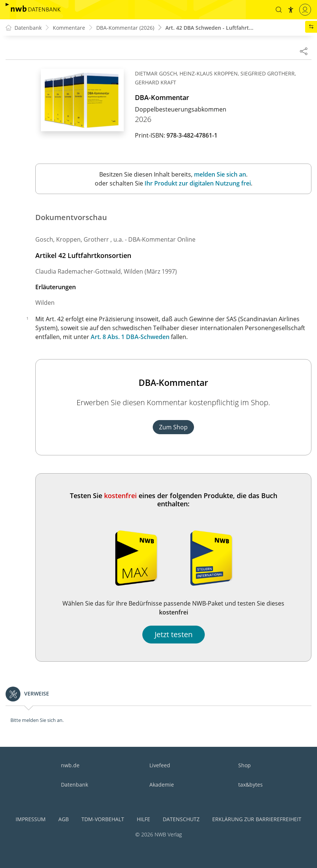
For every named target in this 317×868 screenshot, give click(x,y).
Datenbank (75, 785)
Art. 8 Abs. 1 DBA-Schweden (130, 337)
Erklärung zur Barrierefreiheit (257, 819)
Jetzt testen (174, 634)
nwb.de (70, 765)
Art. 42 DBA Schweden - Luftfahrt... (209, 28)
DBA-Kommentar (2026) (125, 28)
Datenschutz (181, 819)
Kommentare (69, 28)
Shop (245, 765)
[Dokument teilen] (304, 51)
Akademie (162, 785)
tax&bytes (250, 785)
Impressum (31, 819)
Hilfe (143, 819)
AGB (64, 819)
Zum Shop (173, 427)
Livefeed (160, 765)
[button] (279, 10)
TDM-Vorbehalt (103, 819)
